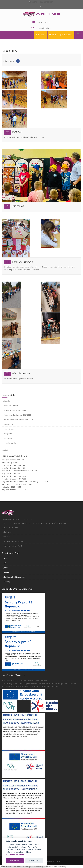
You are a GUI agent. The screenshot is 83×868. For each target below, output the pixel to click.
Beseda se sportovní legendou (15, 410)
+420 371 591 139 (43, 22)
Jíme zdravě (18, 206)
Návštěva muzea (21, 374)
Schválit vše (15, 861)
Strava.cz (53, 35)
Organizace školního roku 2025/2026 (17, 415)
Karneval (17, 132)
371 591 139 (7, 523)
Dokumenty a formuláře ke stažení (41, 2)
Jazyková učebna (66, 35)
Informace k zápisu (11, 406)
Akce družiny (8, 424)
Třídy (5, 563)
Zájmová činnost (10, 429)
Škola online (41, 35)
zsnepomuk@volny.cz (43, 28)
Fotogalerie (8, 434)
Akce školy (7, 401)
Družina (6, 572)
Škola (5, 558)
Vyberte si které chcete (15, 855)
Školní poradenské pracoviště (14, 577)
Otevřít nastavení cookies (52, 862)
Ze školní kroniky (10, 443)
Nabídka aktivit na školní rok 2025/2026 (18, 420)
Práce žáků (8, 438)
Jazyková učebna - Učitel (13, 546)
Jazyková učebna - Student (13, 541)
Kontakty (7, 582)
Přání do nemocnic (23, 262)
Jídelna (6, 568)
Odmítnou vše (34, 861)
